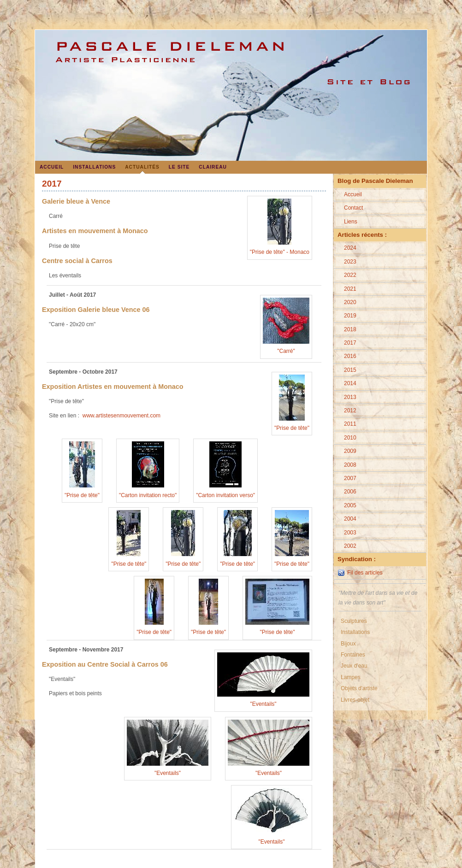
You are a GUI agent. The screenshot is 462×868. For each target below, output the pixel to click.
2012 (350, 411)
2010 (350, 438)
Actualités (142, 167)
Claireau (213, 167)
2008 (350, 465)
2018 (350, 329)
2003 (350, 533)
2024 (350, 248)
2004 (350, 519)
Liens (351, 222)
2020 (350, 302)
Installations (94, 167)
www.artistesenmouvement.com (121, 416)
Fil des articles (365, 573)
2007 (350, 478)
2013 (350, 397)
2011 (350, 424)
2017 (350, 343)
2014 (350, 383)
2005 (350, 505)
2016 (350, 356)
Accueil (52, 167)
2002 (350, 546)
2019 (350, 316)
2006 (350, 492)
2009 (350, 451)
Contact (353, 208)
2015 (350, 370)
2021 (350, 289)
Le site (179, 167)
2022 (350, 275)
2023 (350, 262)
